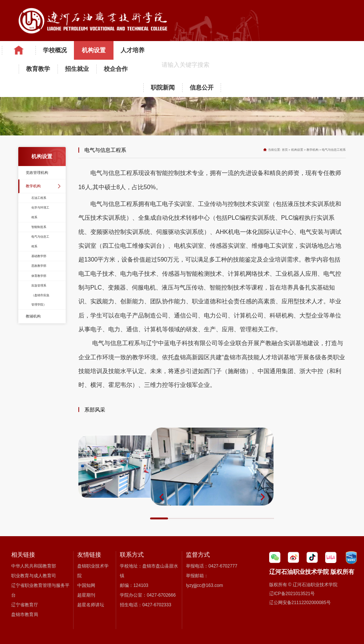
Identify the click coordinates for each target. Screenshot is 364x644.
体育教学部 (39, 276)
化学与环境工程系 (40, 212)
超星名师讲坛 (91, 605)
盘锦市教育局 (25, 615)
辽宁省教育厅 (25, 605)
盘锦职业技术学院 (93, 571)
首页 (285, 150)
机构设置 (94, 50)
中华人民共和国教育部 (34, 566)
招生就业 (77, 69)
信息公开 (202, 87)
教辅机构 (33, 316)
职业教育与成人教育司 (34, 576)
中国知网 (86, 585)
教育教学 (38, 69)
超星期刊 (86, 595)
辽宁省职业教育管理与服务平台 (40, 590)
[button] (161, 497)
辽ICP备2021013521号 (292, 594)
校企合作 (116, 69)
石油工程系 (39, 198)
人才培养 (133, 50)
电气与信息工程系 (40, 241)
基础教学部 (39, 256)
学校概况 (55, 50)
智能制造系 (39, 227)
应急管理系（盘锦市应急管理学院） (40, 295)
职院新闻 (163, 87)
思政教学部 (39, 266)
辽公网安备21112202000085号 (300, 603)
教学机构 (33, 186)
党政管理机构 (37, 173)
